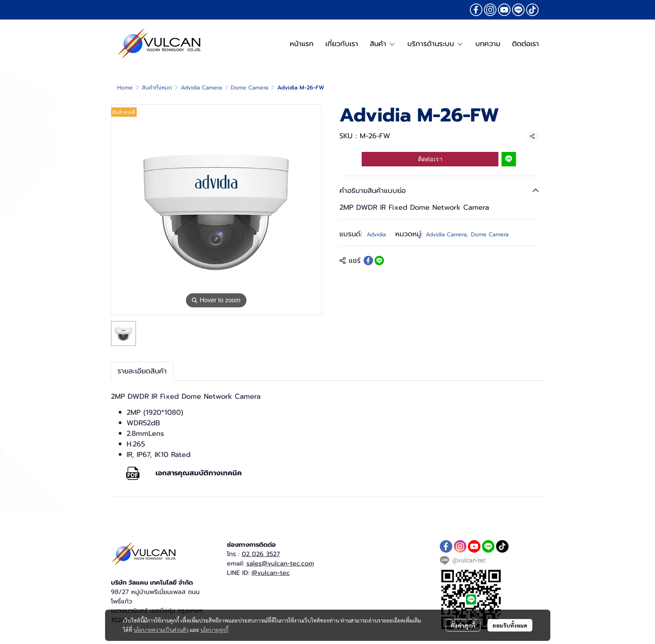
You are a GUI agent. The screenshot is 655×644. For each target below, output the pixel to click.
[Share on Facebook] (368, 260)
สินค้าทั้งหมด (157, 88)
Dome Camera (250, 88)
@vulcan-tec (271, 573)
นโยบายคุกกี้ (214, 630)
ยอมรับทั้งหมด (510, 625)
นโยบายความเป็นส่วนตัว (161, 630)
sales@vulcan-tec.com (280, 564)
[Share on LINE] (379, 260)
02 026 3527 (261, 554)
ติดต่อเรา (430, 159)
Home (125, 88)
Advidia (376, 235)
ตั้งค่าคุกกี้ (463, 625)
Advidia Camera (201, 88)
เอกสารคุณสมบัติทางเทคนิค (199, 473)
